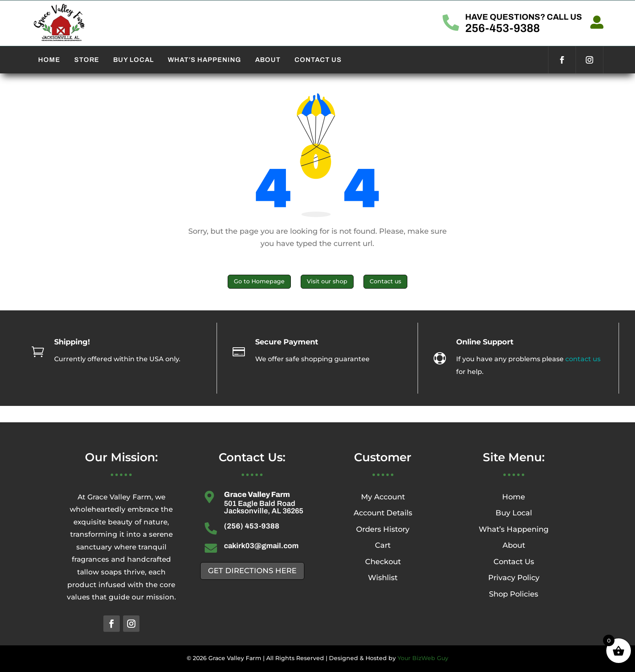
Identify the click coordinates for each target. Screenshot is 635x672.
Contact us (385, 281)
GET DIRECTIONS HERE (252, 571)
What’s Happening (514, 529)
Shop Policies (514, 594)
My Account (383, 497)
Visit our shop (327, 281)
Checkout (383, 562)
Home (514, 497)
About (514, 545)
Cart (383, 545)
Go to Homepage (259, 281)
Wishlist (383, 578)
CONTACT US (318, 60)
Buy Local (514, 513)
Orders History (383, 529)
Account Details (383, 513)
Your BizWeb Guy (423, 658)
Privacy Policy (514, 578)
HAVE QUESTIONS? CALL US (524, 17)
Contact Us (514, 562)
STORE (87, 60)
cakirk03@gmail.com (261, 546)
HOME (49, 60)
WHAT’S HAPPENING (204, 60)
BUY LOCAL (134, 60)
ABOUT (268, 60)
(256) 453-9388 (252, 526)
